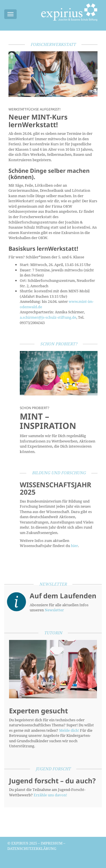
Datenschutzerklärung (32, 848)
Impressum (52, 843)
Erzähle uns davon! (50, 795)
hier (74, 546)
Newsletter (54, 610)
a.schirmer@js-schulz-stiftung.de (48, 317)
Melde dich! (69, 730)
